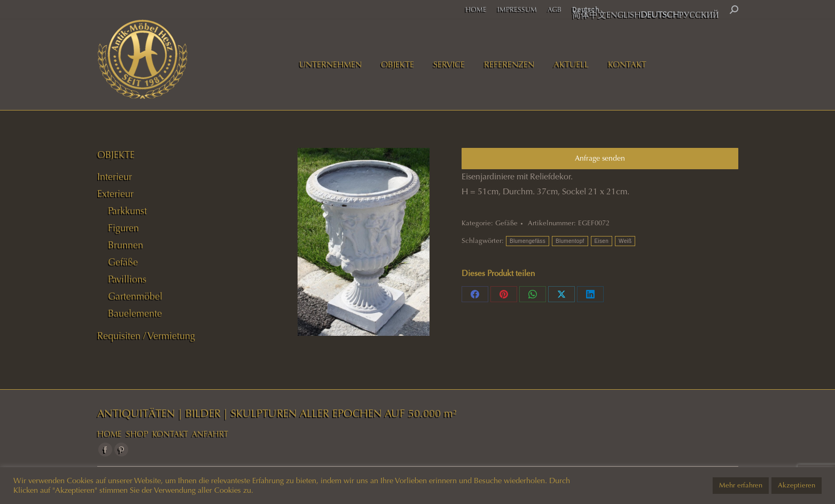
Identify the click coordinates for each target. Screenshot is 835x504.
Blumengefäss (528, 241)
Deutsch (586, 9)
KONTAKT (170, 434)
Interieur (115, 177)
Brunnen (126, 245)
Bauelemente (135, 313)
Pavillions (127, 279)
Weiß (625, 241)
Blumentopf (570, 241)
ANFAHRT (210, 434)
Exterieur (115, 194)
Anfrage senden (600, 158)
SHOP (137, 434)
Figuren (123, 228)
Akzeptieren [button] (797, 485)
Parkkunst (127, 211)
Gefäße (506, 223)
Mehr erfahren (741, 485)
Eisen (602, 241)
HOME (110, 434)
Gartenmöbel (135, 296)
